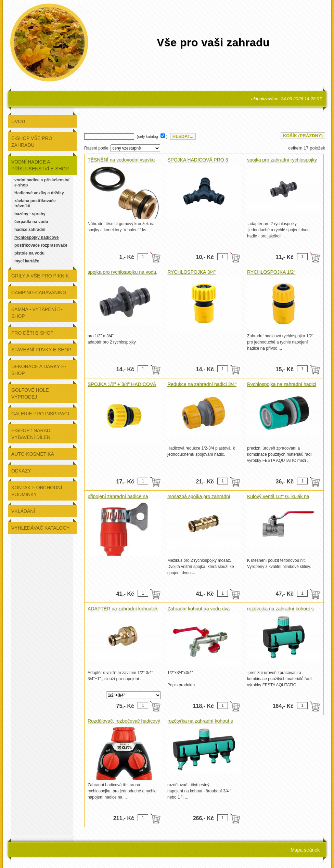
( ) (153, 136)
